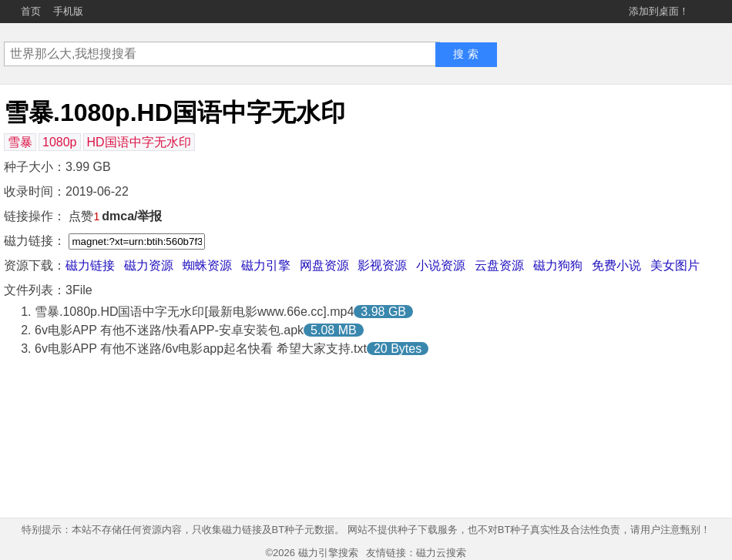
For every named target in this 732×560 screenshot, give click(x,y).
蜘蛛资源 (207, 265)
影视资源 (382, 265)
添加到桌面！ (659, 11)
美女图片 (675, 265)
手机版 (68, 11)
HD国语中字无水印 (139, 142)
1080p (60, 142)
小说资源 (441, 265)
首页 (31, 11)
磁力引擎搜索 (328, 553)
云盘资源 (499, 265)
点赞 (84, 216)
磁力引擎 (266, 265)
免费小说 (616, 265)
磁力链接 (90, 265)
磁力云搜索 (441, 553)
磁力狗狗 (558, 265)
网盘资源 (324, 265)
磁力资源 (149, 265)
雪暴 (20, 142)
